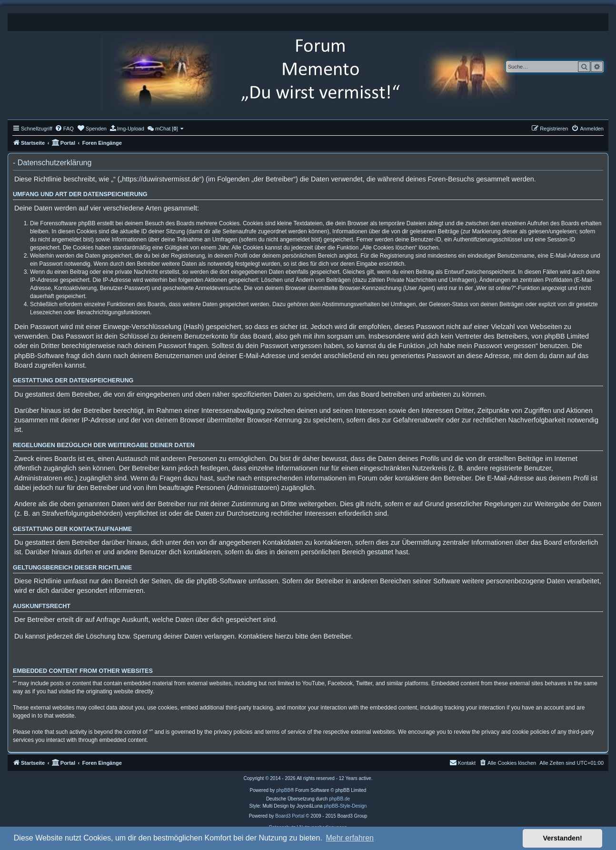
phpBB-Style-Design (345, 806)
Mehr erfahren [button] (350, 838)
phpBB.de (339, 799)
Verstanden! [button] (563, 838)
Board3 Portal (290, 816)
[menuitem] (64, 129)
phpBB (283, 790)
